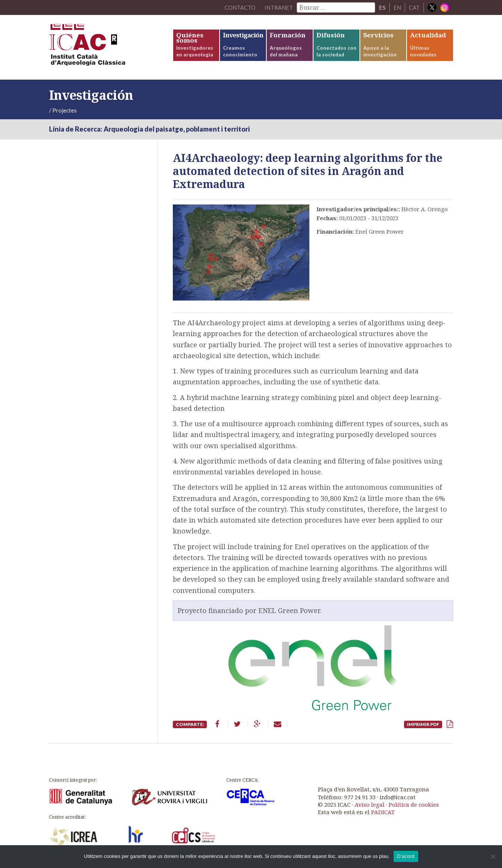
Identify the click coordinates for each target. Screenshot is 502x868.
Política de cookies (414, 804)
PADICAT (383, 812)
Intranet (279, 7)
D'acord (406, 856)
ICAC (105, 47)
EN (397, 7)
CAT (414, 7)
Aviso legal (370, 804)
